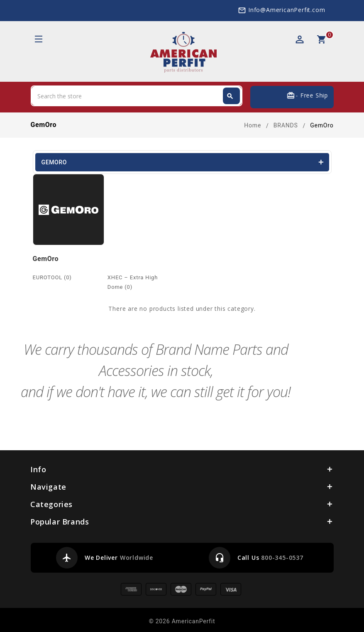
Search (230, 96)
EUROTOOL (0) (52, 277)
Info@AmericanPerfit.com (287, 10)
